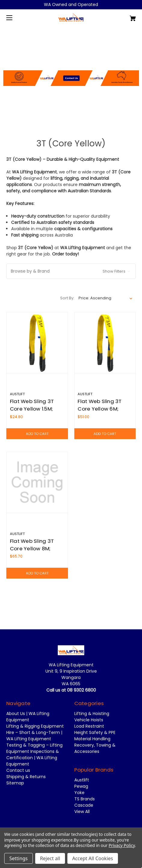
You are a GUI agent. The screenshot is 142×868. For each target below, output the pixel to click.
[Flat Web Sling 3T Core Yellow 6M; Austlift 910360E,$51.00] (105, 343)
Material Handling (92, 739)
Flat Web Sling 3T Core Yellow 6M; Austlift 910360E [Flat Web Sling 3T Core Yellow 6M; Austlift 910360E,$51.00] (100, 409)
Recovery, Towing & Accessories (95, 748)
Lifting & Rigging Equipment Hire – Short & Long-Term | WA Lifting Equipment (35, 732)
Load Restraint (89, 726)
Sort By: (67, 298)
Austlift (82, 780)
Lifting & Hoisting (92, 714)
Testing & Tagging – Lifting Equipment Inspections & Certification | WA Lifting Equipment (34, 755)
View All (82, 811)
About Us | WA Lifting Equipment (28, 717)
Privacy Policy (122, 845)
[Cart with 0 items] (123, 16)
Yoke (79, 793)
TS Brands (85, 799)
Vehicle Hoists (89, 720)
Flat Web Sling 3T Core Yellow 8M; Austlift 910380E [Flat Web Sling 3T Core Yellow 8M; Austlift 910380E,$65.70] (32, 549)
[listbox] (106, 298)
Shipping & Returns (26, 777)
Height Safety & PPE (95, 732)
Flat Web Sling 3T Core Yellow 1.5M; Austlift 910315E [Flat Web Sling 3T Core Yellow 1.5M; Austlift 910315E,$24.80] (32, 409)
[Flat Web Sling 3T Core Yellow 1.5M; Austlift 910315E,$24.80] (37, 343)
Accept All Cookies (93, 858)
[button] (71, 63)
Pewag (81, 786)
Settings (19, 858)
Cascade (84, 805)
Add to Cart (37, 434)
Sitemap (15, 783)
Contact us (18, 770)
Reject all (50, 858)
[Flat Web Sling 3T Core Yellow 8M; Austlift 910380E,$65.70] (37, 483)
